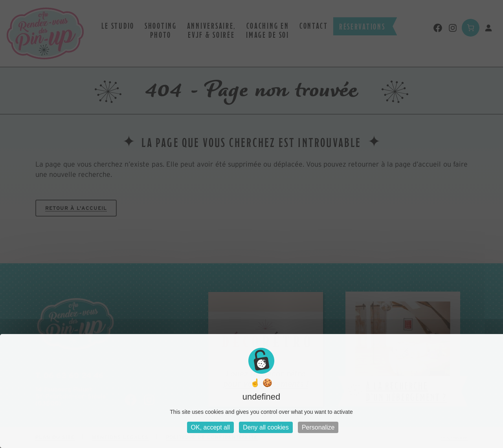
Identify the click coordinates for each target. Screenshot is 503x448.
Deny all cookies (266, 427)
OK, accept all (211, 427)
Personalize (318, 427)
